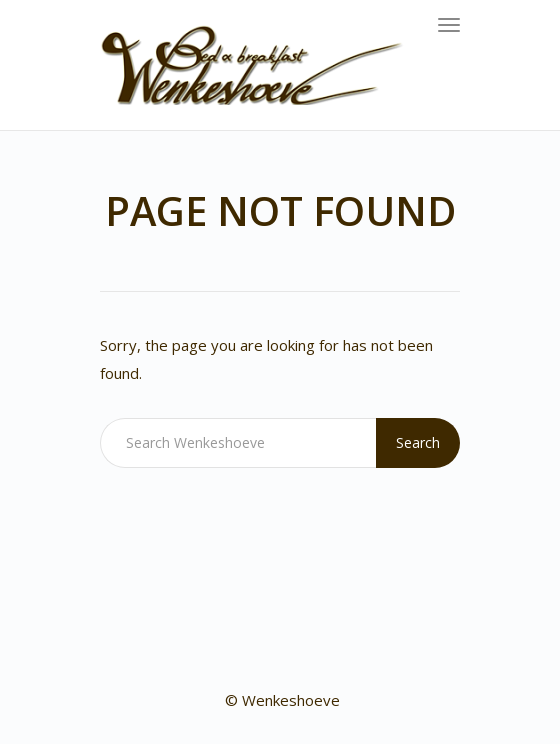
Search (418, 442)
